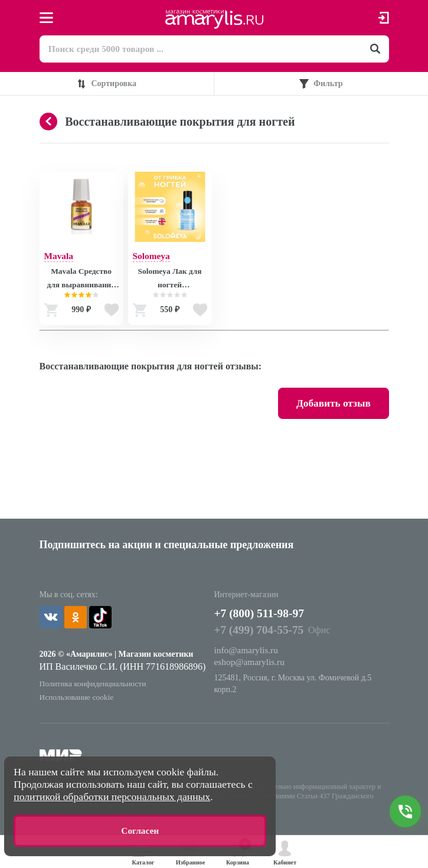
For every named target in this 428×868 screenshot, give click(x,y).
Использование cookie (78, 702)
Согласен (140, 830)
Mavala (60, 257)
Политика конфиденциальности (95, 688)
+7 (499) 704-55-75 (261, 637)
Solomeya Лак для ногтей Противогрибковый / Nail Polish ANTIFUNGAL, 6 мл (170, 281)
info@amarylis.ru (248, 656)
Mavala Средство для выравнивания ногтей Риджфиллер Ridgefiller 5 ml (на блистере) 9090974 (81, 281)
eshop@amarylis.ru (251, 669)
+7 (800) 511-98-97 (270, 619)
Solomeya (152, 257)
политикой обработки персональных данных (112, 795)
